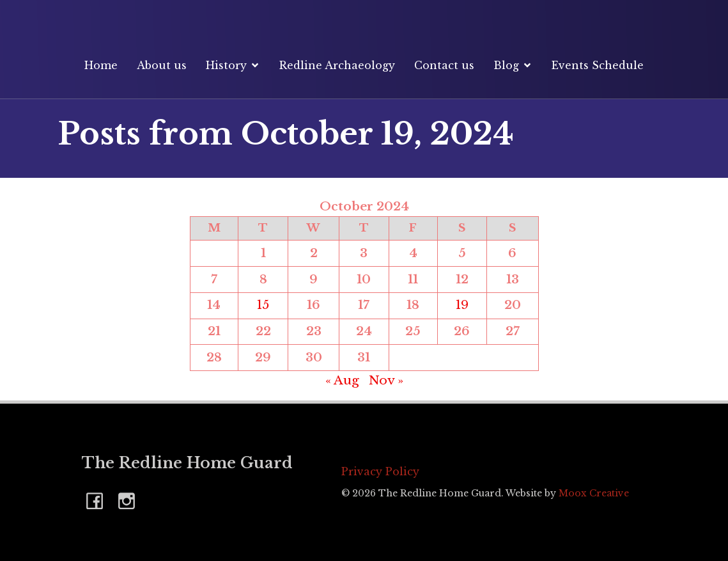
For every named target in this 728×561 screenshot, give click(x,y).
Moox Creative (594, 493)
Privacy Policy (380, 471)
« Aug (342, 380)
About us (162, 65)
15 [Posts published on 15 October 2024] (263, 305)
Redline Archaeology (337, 65)
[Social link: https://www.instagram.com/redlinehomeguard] (130, 500)
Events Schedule (598, 65)
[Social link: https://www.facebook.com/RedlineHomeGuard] (98, 500)
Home (101, 65)
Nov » (386, 380)
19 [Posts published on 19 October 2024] (462, 305)
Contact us (444, 65)
